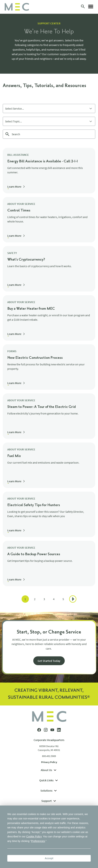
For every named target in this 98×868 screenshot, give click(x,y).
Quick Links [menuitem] (49, 780)
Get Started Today (49, 661)
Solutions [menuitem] (49, 790)
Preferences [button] (38, 841)
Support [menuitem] (49, 801)
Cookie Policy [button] (34, 836)
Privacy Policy (49, 762)
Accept (49, 858)
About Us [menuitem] (49, 770)
